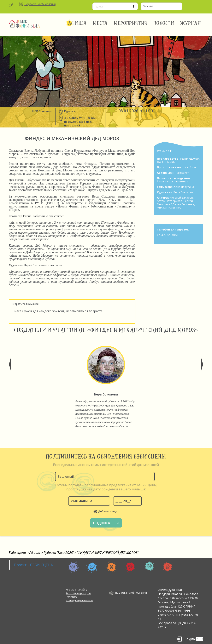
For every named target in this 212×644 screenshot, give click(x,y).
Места (100, 23)
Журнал (191, 23)
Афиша (77, 23)
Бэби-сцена (17, 553)
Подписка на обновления (40, 4)
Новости (164, 23)
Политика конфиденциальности (79, 598)
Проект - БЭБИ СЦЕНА (33, 565)
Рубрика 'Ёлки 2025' (59, 553)
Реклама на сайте (76, 590)
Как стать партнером (78, 593)
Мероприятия (131, 23)
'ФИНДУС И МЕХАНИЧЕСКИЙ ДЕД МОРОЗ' (108, 553)
